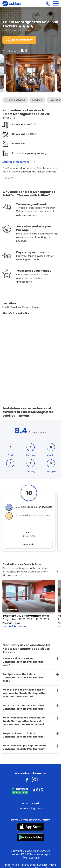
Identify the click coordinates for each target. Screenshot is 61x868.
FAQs (40, 808)
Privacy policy (29, 865)
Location (37, 100)
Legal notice (12, 865)
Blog (32, 808)
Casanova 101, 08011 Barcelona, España (30, 854)
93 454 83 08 (33, 858)
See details (29, 544)
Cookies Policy (46, 865)
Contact (23, 808)
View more (8, 178)
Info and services (15, 100)
